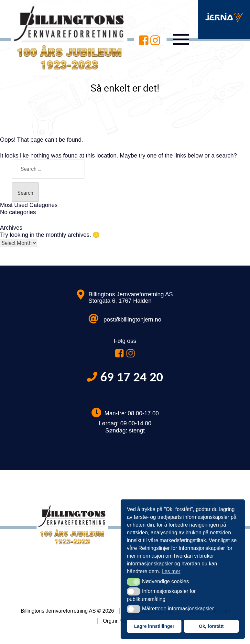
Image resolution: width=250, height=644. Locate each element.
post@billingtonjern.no (132, 320)
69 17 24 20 (132, 377)
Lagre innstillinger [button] (154, 626)
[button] (133, 582)
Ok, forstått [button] (211, 626)
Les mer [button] (171, 571)
